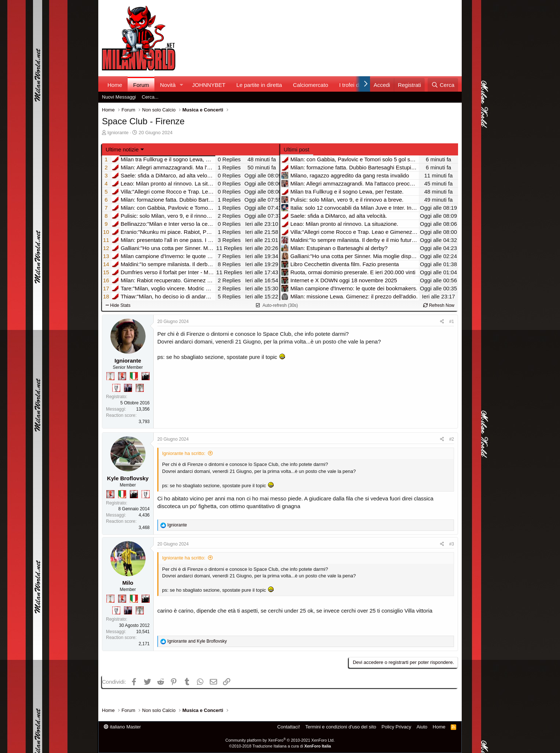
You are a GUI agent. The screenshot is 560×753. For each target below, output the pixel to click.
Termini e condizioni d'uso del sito (341, 727)
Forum (141, 85)
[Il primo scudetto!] (134, 376)
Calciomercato (311, 85)
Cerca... (150, 97)
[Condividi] (442, 322)
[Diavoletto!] (122, 376)
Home (115, 85)
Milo (128, 583)
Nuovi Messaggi (119, 97)
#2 (452, 439)
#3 (452, 544)
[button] (182, 85)
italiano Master (122, 727)
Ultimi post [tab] (297, 149)
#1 (452, 322)
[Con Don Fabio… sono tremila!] (128, 388)
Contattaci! (289, 727)
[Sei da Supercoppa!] (140, 388)
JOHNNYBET (209, 85)
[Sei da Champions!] (116, 388)
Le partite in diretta (259, 85)
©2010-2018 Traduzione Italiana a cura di (280, 746)
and (197, 641)
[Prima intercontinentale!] (110, 376)
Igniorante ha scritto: (184, 453)
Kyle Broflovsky (128, 478)
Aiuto (422, 727)
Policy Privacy (396, 727)
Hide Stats (118, 305)
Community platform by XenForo (280, 740)
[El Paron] (146, 376)
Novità (168, 85)
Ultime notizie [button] (122, 149)
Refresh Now (439, 305)
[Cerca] (443, 85)
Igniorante (118, 133)
